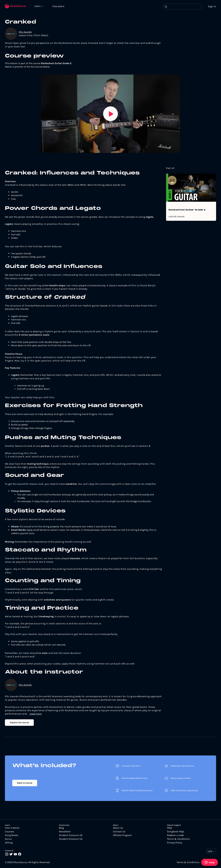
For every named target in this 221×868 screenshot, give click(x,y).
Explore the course (19, 723)
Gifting (9, 843)
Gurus (8, 839)
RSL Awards (25, 32)
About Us (118, 828)
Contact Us (119, 832)
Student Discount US (71, 839)
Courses (9, 832)
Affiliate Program (122, 836)
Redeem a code (175, 836)
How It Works (12, 828)
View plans (59, 6)
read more (36, 714)
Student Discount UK (71, 836)
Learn (39, 6)
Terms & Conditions (178, 839)
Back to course (25, 783)
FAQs (170, 828)
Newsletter (65, 832)
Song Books (12, 836)
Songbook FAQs (176, 832)
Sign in (212, 7)
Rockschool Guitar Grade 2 (187, 210)
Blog (61, 828)
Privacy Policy (174, 843)
